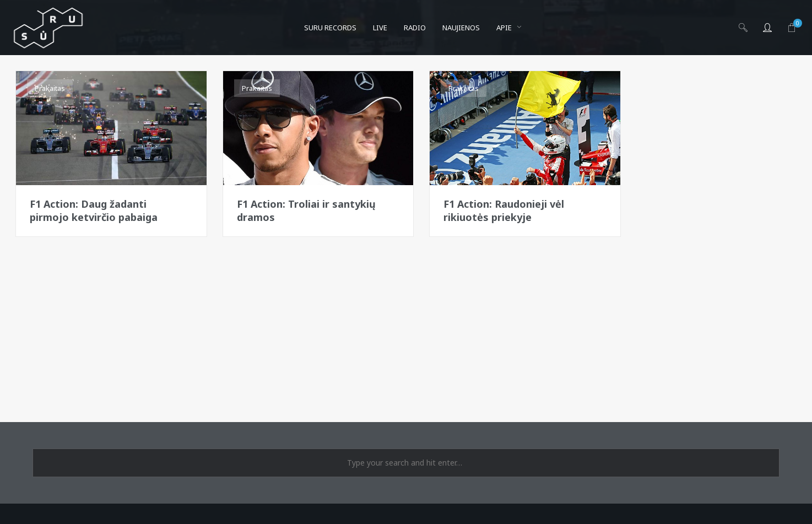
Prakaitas (50, 88)
